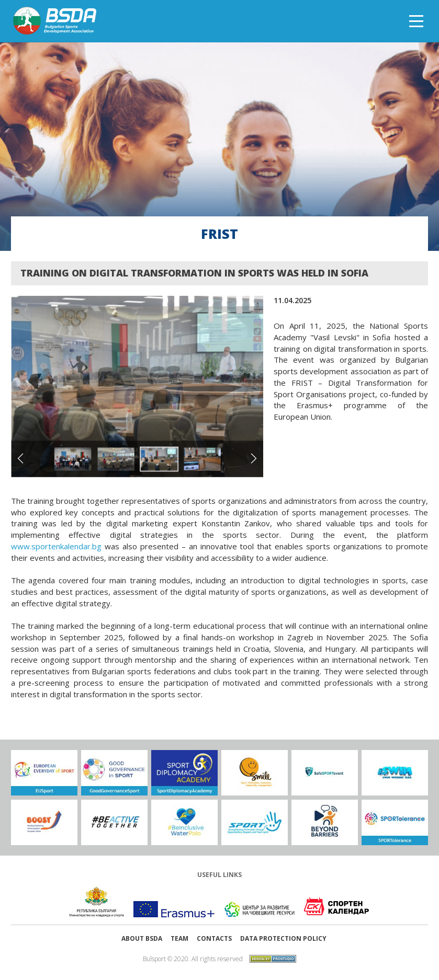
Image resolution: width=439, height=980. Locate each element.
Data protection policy (283, 938)
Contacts (214, 938)
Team (179, 938)
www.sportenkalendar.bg (56, 546)
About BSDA (142, 938)
